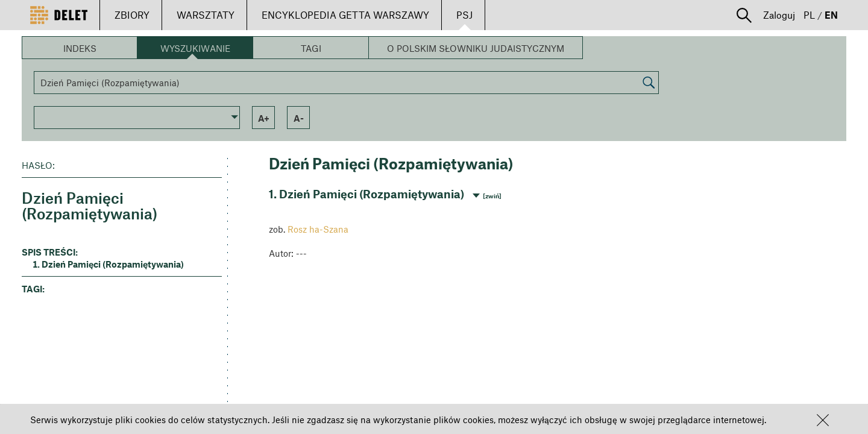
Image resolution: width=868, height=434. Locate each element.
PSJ (464, 15)
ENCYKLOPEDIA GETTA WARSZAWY (345, 15)
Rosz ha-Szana (318, 229)
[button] (823, 420)
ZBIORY (132, 15)
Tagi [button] (311, 48)
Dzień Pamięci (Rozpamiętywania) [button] (113, 264)
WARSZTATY (206, 15)
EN (831, 15)
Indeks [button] (80, 48)
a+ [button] (264, 118)
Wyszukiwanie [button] (195, 48)
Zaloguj (779, 15)
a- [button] (299, 118)
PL (809, 15)
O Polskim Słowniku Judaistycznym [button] (476, 48)
